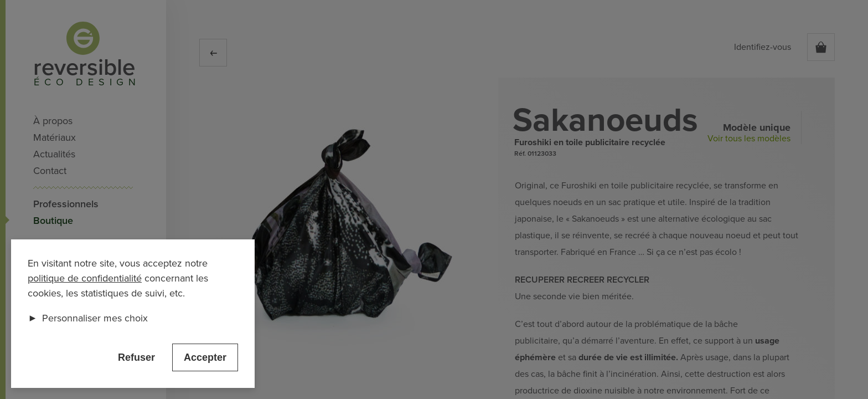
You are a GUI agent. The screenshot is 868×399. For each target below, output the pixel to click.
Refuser (136, 357)
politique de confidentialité (85, 278)
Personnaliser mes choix (88, 318)
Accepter (205, 357)
